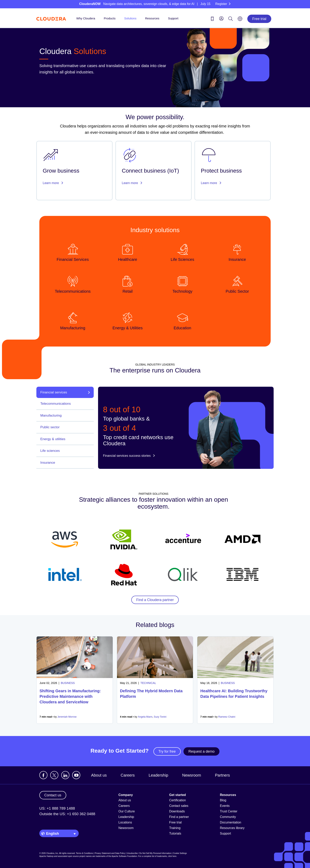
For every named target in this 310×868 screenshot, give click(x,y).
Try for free (167, 751)
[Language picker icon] (240, 20)
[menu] (221, 18)
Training (175, 828)
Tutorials (175, 833)
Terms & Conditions (85, 853)
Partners (222, 775)
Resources (152, 18)
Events (225, 806)
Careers (128, 775)
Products (110, 18)
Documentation (231, 822)
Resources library (232, 828)
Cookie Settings (180, 853)
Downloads (177, 811)
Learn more (53, 183)
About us (99, 775)
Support (173, 18)
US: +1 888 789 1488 (57, 808)
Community (228, 817)
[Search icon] (231, 19)
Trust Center (229, 811)
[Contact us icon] (212, 19)
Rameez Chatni (227, 717)
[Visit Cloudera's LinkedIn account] (65, 775)
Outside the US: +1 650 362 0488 (67, 814)
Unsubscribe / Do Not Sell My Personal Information (149, 853)
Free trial (259, 19)
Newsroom (192, 775)
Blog (223, 800)
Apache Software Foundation (124, 856)
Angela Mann (145, 717)
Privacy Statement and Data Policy (110, 853)
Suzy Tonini (160, 717)
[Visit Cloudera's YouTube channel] (76, 775)
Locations (125, 822)
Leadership (158, 775)
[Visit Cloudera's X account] (54, 775)
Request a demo (201, 751)
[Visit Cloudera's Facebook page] (43, 775)
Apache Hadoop (46, 856)
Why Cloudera (86, 18)
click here (172, 856)
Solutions (130, 18)
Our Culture (127, 811)
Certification (178, 800)
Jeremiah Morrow (67, 717)
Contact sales (179, 806)
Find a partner (179, 817)
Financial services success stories (129, 456)
